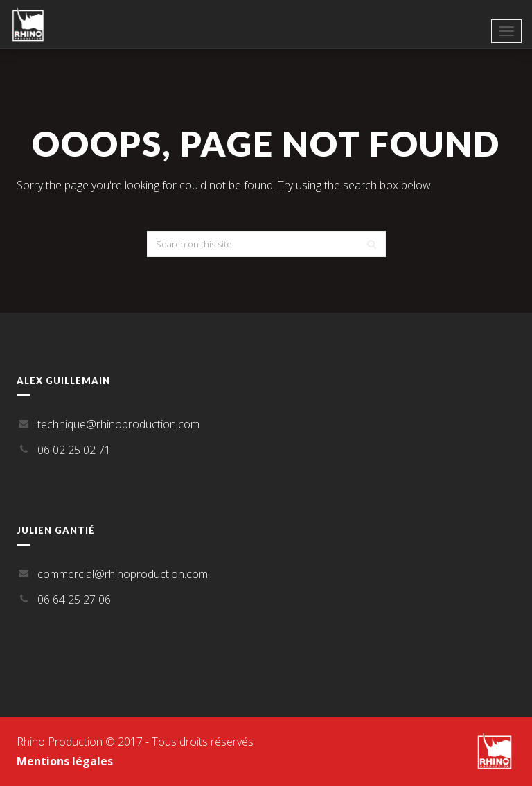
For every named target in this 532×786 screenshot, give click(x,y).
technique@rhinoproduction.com (118, 424)
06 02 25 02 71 (74, 450)
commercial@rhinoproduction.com (123, 574)
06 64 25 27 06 (74, 600)
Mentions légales (65, 761)
